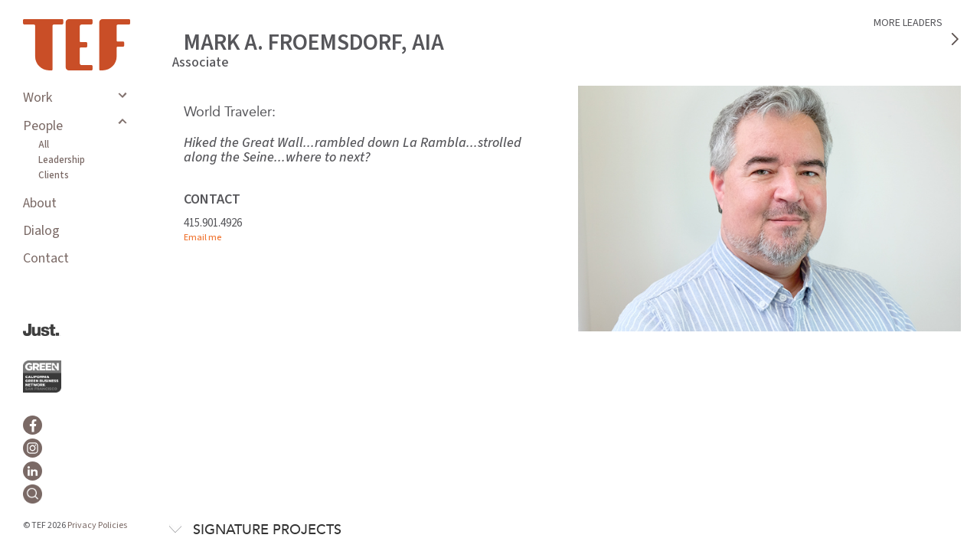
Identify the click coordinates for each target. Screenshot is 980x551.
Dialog (41, 231)
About (40, 203)
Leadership (62, 160)
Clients (54, 175)
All (44, 145)
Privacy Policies (97, 525)
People (43, 126)
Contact (46, 258)
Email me (203, 238)
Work (38, 98)
